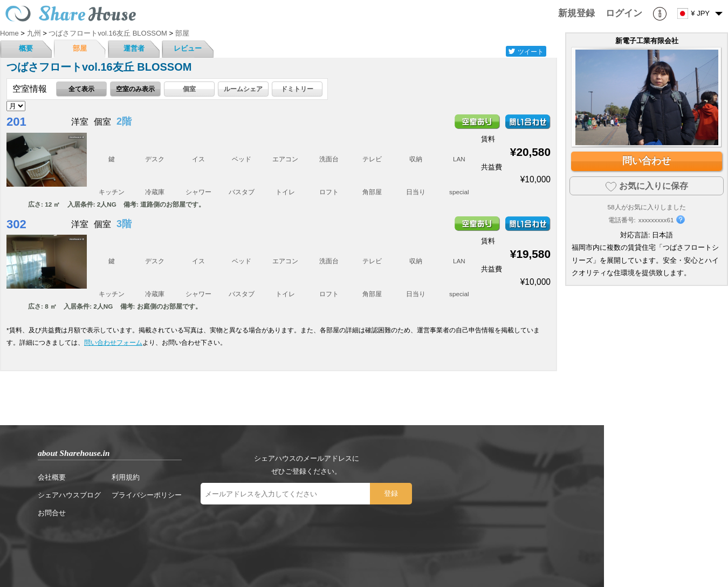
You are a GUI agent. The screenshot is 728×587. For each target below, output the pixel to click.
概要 (26, 48)
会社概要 (52, 477)
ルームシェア (243, 89)
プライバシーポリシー (147, 495)
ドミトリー (297, 89)
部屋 (80, 48)
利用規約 (126, 477)
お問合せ (52, 513)
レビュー (188, 48)
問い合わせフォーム (113, 342)
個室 (189, 89)
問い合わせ (647, 161)
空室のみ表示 (135, 89)
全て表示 (81, 89)
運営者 (134, 48)
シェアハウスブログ (69, 495)
